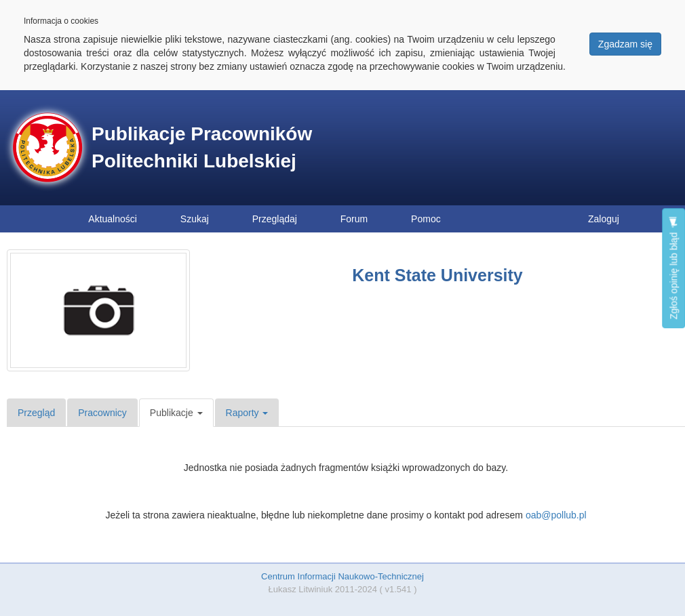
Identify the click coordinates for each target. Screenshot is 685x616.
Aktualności (113, 219)
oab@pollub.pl (556, 515)
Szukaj (195, 219)
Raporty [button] (247, 413)
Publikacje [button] (176, 413)
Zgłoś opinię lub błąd (673, 268)
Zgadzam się (625, 44)
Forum (354, 219)
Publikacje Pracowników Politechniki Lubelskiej (202, 147)
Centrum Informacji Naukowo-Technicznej (342, 576)
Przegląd (36, 413)
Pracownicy (102, 413)
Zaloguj (604, 219)
